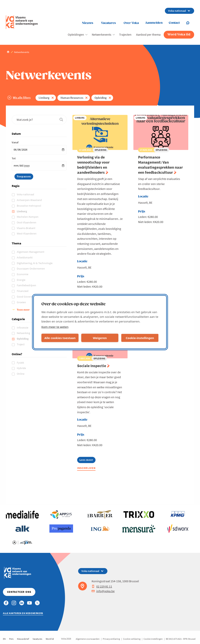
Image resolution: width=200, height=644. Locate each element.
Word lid (50, 639)
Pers (11, 639)
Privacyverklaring (111, 639)
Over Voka (131, 23)
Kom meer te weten (55, 327)
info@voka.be (103, 591)
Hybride (22, 368)
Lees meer (86, 460)
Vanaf (15, 142)
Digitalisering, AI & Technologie (35, 263)
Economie (23, 274)
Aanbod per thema (148, 34)
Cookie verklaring (132, 639)
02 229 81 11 (102, 586)
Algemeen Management (31, 252)
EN (4, 639)
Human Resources (72, 98)
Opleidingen (76, 34)
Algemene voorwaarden (88, 639)
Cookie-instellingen (140, 338)
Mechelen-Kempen (28, 217)
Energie (21, 280)
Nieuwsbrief (23, 639)
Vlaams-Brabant (26, 228)
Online (21, 374)
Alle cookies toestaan (60, 338)
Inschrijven (86, 468)
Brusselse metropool (29, 206)
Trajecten (125, 34)
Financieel (23, 291)
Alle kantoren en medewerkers (23, 613)
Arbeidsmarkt (25, 257)
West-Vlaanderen (27, 233)
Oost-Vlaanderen (27, 222)
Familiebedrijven (27, 285)
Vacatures (108, 23)
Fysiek (21, 363)
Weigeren (100, 338)
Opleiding (101, 98)
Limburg (44, 98)
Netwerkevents (102, 34)
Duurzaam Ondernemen (31, 269)
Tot (14, 158)
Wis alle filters (22, 97)
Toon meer (23, 310)
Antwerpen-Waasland (30, 200)
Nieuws (88, 23)
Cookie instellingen (153, 639)
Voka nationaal (26, 194)
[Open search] (190, 23)
